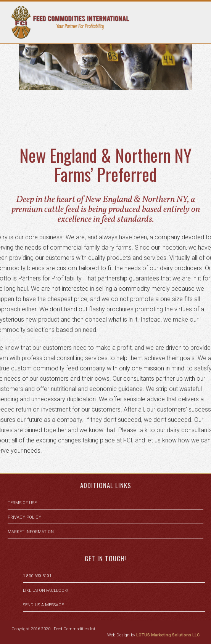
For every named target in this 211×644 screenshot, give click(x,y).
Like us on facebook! (46, 590)
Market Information (31, 532)
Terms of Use (22, 503)
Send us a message (43, 605)
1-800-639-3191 (37, 576)
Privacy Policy (24, 517)
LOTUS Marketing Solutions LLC (168, 635)
